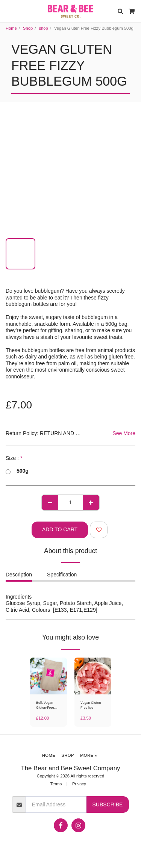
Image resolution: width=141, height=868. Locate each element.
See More (124, 433)
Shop (28, 28)
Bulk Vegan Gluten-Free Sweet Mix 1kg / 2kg (48, 706)
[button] (8, 11)
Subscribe (107, 804)
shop (43, 28)
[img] (49, 676)
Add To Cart (60, 529)
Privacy (79, 784)
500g (17, 471)
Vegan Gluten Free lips (91, 705)
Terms (56, 784)
